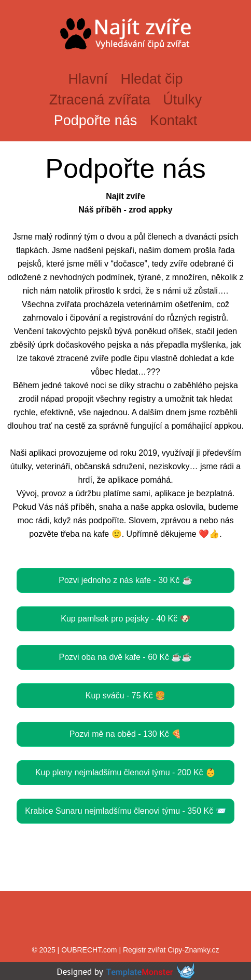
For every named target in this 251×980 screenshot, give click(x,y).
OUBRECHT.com (89, 950)
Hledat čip (151, 79)
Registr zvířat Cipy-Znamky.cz (171, 950)
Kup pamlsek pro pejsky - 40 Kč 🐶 (125, 619)
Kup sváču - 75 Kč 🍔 (125, 696)
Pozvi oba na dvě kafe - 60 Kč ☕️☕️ (125, 657)
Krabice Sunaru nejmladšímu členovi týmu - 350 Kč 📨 (125, 811)
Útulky (182, 100)
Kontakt (174, 121)
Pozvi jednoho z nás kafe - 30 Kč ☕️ (125, 580)
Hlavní (88, 79)
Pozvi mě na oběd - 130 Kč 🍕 (126, 734)
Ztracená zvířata (100, 100)
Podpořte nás (96, 121)
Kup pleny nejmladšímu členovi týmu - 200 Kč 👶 (125, 772)
